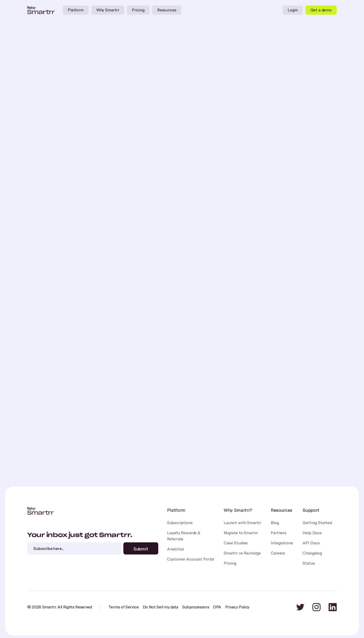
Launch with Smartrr (242, 523)
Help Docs (312, 533)
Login (293, 10)
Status (309, 563)
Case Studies (236, 543)
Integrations (282, 543)
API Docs (311, 543)
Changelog (312, 553)
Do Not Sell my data (161, 607)
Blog (275, 523)
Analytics (176, 549)
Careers (278, 553)
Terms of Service (124, 607)
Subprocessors (196, 607)
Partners (279, 533)
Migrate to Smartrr (241, 533)
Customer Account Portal (191, 559)
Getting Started (317, 523)
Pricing (138, 10)
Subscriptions (180, 523)
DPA (217, 607)
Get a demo (321, 10)
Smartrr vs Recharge (242, 553)
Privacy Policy (237, 607)
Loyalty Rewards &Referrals (184, 536)
